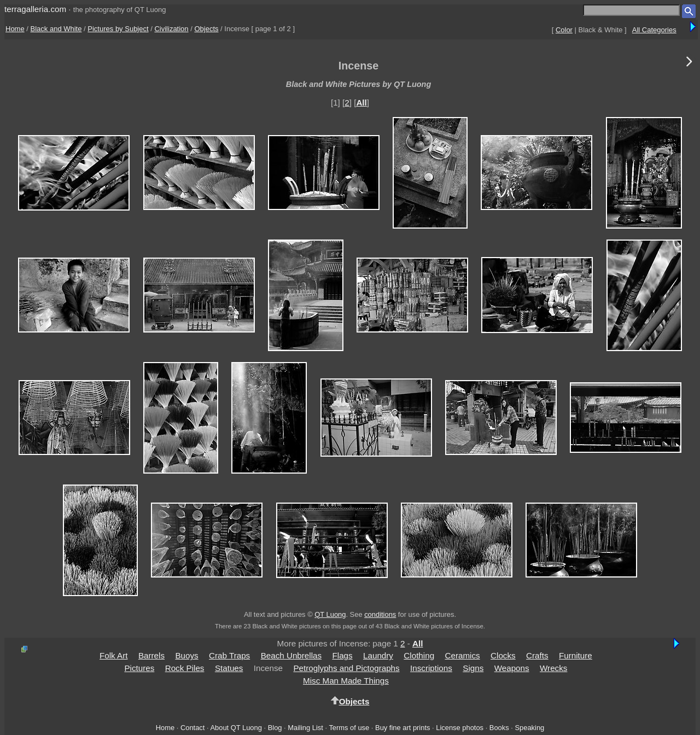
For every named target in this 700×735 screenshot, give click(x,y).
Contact (192, 728)
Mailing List (305, 728)
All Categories (654, 30)
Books (499, 728)
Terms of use (349, 728)
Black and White (56, 29)
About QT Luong (236, 728)
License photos (460, 728)
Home (15, 29)
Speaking (529, 728)
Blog (275, 728)
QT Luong (330, 614)
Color (564, 30)
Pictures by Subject (118, 29)
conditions (380, 614)
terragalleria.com (35, 9)
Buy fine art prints (402, 728)
